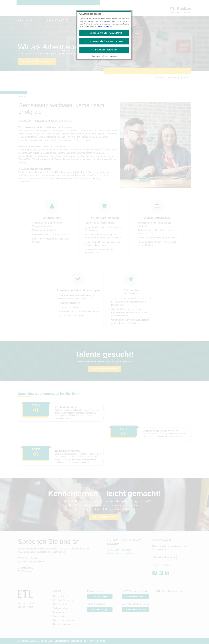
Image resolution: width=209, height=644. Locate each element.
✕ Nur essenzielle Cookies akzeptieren (104, 41)
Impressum (113, 56)
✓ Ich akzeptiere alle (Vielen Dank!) (104, 33)
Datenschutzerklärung (105, 26)
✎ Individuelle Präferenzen (104, 50)
